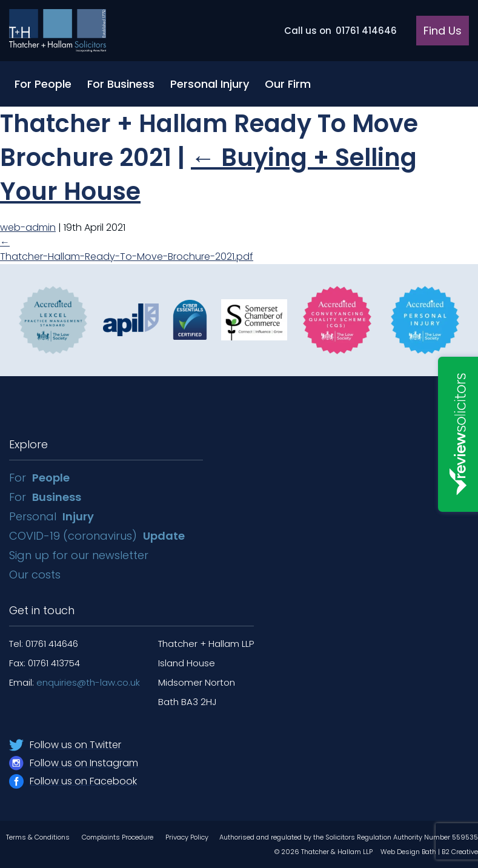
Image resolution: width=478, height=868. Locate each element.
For (39, 478)
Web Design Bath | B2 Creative (429, 852)
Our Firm (288, 84)
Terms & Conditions (38, 837)
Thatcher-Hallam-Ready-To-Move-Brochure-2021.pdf (127, 257)
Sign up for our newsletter (80, 555)
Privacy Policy (187, 837)
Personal (51, 516)
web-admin (28, 227)
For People (43, 84)
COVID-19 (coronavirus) (97, 536)
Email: (75, 682)
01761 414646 (340, 31)
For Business (121, 84)
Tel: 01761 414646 (44, 644)
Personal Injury (210, 84)
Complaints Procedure (118, 837)
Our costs (36, 575)
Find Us (443, 31)
